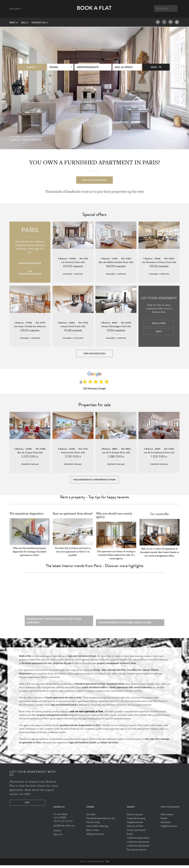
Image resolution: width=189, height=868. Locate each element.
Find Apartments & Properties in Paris (95, 481)
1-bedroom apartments (138, 840)
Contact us (40, 23)
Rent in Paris (93, 833)
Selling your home (95, 837)
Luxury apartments (136, 833)
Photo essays (167, 817)
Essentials (165, 825)
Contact (57, 833)
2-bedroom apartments (138, 844)
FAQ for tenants (135, 817)
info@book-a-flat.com (64, 828)
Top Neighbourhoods (30, 273)
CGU (107, 864)
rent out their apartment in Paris (87, 714)
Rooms (54, 67)
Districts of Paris (135, 829)
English (16, 9)
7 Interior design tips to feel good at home (124, 625)
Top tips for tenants (136, 852)
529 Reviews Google (94, 389)
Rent (14, 23)
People (164, 821)
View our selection (94, 354)
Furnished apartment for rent (101, 821)
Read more (159, 323)
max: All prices (124, 67)
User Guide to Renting (97, 829)
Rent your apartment (95, 180)
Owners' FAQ (93, 825)
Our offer (91, 817)
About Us (58, 837)
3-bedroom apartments (138, 848)
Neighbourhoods (135, 825)
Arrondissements (88, 67)
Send (156, 67)
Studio (130, 837)
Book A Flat (94, 10)
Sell (25, 23)
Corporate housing (136, 821)
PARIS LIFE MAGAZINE (170, 810)
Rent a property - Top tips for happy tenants (94, 499)
